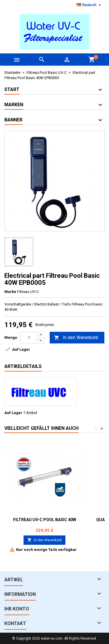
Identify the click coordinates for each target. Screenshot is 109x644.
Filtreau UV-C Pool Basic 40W (45, 520)
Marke (10, 292)
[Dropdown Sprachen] (89, 5)
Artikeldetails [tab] (23, 366)
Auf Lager (13, 413)
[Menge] (29, 338)
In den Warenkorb (76, 338)
